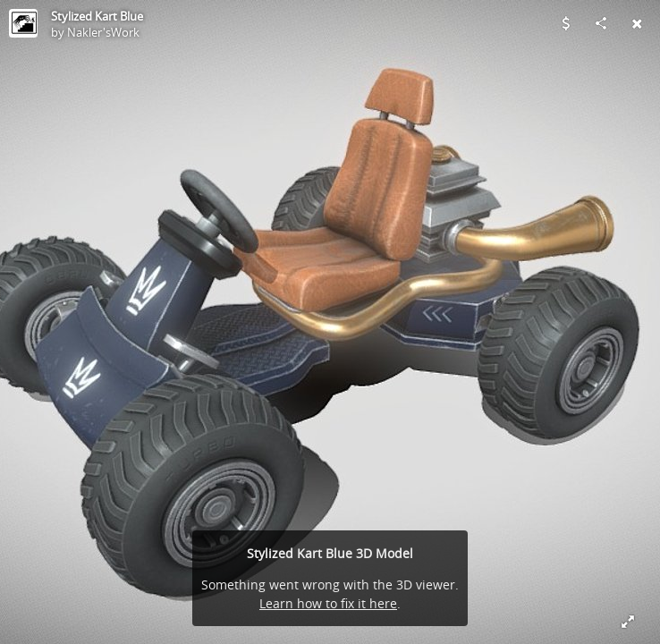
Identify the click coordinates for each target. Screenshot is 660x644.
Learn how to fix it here (328, 603)
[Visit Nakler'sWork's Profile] (23, 23)
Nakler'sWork (103, 32)
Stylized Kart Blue (97, 16)
